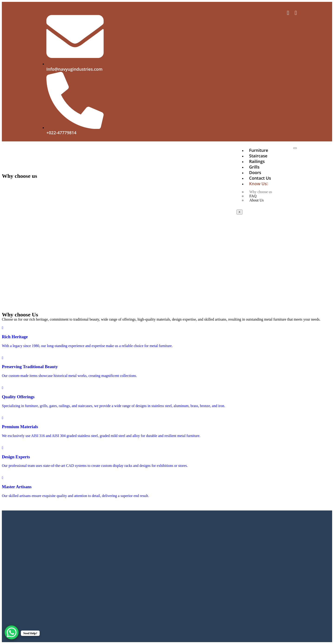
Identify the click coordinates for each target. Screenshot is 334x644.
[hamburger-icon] (295, 148)
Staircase (258, 156)
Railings (257, 161)
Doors (255, 172)
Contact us (260, 178)
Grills (254, 167)
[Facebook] (288, 14)
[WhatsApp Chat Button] (12, 632)
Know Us (259, 184)
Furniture (259, 150)
